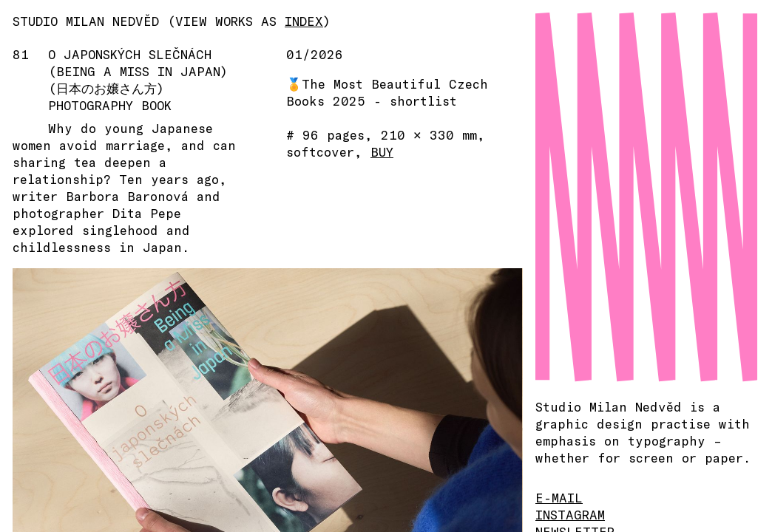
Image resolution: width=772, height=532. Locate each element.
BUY (382, 151)
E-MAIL (559, 497)
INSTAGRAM (570, 514)
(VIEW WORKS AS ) (249, 21)
